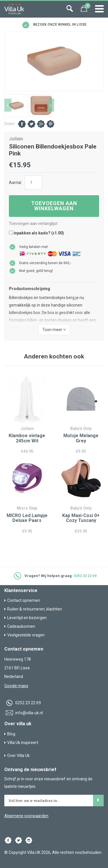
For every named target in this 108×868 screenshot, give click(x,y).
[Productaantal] (33, 183)
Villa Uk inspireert (21, 743)
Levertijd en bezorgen (25, 618)
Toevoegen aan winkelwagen (54, 206)
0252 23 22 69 (85, 576)
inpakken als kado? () (36, 233)
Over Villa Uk (17, 756)
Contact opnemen (22, 600)
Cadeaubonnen (20, 626)
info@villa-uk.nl (24, 713)
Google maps (16, 686)
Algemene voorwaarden (26, 816)
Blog (10, 734)
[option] (54, 61)
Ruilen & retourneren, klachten (33, 609)
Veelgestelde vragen (24, 635)
